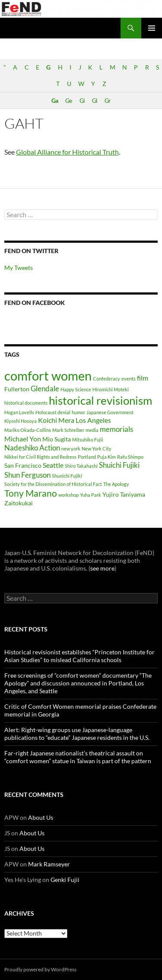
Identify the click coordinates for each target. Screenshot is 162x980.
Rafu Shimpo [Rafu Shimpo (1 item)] (130, 457)
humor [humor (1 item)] (78, 412)
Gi (82, 100)
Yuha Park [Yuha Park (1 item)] (91, 495)
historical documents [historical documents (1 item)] (26, 403)
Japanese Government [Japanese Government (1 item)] (110, 412)
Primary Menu (152, 28)
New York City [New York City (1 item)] (97, 449)
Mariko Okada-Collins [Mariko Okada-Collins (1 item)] (28, 430)
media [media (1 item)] (92, 430)
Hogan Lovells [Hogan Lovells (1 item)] (19, 412)
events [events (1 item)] (129, 379)
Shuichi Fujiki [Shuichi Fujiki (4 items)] (119, 465)
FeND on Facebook (35, 303)
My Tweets (19, 268)
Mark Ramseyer (49, 864)
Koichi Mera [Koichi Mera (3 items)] (56, 420)
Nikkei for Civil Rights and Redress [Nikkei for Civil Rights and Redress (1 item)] (40, 457)
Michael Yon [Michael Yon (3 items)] (23, 439)
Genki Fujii (65, 880)
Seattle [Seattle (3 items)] (53, 465)
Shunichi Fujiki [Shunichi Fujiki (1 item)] (67, 476)
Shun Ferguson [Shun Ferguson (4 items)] (27, 475)
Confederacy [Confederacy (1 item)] (106, 379)
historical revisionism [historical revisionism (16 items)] (100, 400)
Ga (55, 100)
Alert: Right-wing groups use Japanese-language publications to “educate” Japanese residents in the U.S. (77, 734)
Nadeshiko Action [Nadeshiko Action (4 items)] (32, 448)
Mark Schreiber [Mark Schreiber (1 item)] (68, 430)
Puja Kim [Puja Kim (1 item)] (106, 457)
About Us (41, 817)
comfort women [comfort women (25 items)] (48, 376)
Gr (108, 100)
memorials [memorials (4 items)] (116, 429)
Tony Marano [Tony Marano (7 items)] (31, 493)
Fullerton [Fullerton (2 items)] (17, 389)
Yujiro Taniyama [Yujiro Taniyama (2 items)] (124, 494)
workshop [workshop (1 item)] (68, 495)
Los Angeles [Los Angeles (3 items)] (93, 420)
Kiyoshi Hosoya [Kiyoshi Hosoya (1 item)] (21, 421)
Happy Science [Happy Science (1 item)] (76, 389)
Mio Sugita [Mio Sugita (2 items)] (57, 439)
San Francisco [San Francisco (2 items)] (23, 465)
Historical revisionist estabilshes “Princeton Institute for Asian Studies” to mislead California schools (79, 656)
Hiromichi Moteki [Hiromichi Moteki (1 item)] (111, 389)
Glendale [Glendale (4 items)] (45, 389)
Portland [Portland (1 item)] (87, 457)
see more (102, 568)
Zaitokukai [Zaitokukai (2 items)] (19, 503)
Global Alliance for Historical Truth (67, 152)
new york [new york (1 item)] (71, 449)
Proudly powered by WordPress (40, 969)
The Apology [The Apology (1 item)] (116, 484)
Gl (95, 100)
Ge (68, 100)
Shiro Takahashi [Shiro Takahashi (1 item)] (81, 466)
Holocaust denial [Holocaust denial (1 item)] (53, 412)
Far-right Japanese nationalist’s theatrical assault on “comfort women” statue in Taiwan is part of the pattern (78, 757)
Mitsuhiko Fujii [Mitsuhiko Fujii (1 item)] (88, 439)
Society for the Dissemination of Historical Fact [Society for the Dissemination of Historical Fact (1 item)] (53, 484)
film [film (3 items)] (143, 378)
